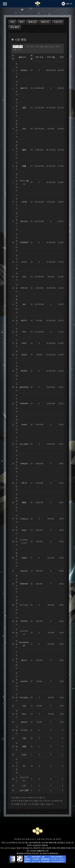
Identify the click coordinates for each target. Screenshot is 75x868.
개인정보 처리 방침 (22, 839)
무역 (57, 47)
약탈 (15, 50)
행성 (47, 47)
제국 (37, 47)
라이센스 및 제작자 (53, 839)
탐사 (20, 50)
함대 (52, 47)
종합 (42, 47)
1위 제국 (30, 47)
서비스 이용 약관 (38, 839)
